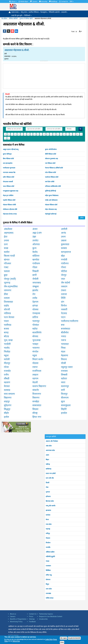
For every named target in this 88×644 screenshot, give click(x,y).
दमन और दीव (50, 478)
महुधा (6, 355)
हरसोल (64, 413)
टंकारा (64, 290)
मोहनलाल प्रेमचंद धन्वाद (10, 214)
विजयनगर (37, 394)
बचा (63, 325)
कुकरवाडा (65, 244)
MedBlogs (53, 1)
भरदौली (7, 344)
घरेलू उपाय (24, 12)
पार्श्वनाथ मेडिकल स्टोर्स (52, 177)
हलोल (6, 417)
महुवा (35, 355)
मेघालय (48, 538)
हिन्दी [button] (72, 1)
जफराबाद (37, 283)
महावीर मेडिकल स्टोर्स (9, 200)
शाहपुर (7, 401)
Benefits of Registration (18, 619)
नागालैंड (48, 547)
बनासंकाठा (66, 329)
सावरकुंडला (66, 405)
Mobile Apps (23, 1)
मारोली (7, 359)
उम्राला (64, 240)
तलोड (35, 298)
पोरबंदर (36, 325)
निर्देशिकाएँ (28, 15)
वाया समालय (9, 394)
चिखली (35, 271)
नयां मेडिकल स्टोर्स (50, 163)
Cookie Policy (49, 639)
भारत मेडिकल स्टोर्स (9, 186)
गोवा (47, 487)
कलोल (7, 252)
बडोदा (35, 329)
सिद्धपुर (7, 409)
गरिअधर (7, 263)
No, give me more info (74, 638)
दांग (63, 302)
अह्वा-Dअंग (37, 233)
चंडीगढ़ (48, 464)
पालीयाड (8, 325)
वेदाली (35, 382)
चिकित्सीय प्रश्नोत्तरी (55, 12)
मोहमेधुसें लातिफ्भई (51, 214)
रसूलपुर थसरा (67, 367)
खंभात (7, 260)
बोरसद (35, 336)
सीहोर (6, 413)
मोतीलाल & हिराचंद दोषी (10, 209)
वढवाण (7, 382)
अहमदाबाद (9, 233)
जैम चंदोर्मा (65, 283)
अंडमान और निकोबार (52, 441)
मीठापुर (7, 363)
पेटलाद (64, 313)
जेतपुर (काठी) (10, 279)
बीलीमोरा (65, 332)
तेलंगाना (48, 580)
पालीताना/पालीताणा (70, 321)
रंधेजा (6, 367)
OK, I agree (63, 638)
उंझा (34, 237)
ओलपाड (36, 244)
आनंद (63, 233)
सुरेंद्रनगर (8, 405)
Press (31, 616)
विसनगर (36, 398)
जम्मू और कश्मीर (51, 506)
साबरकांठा (37, 405)
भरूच (63, 340)
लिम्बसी (64, 375)
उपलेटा (35, 240)
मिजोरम (48, 543)
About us (13, 614)
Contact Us (64, 1)
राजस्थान (48, 566)
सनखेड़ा (36, 401)
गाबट (6, 267)
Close (62, 642)
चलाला (7, 271)
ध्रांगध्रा (35, 306)
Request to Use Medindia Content (51, 616)
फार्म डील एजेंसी (50, 182)
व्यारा (63, 382)
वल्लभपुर (65, 386)
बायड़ (6, 332)
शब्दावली (64, 12)
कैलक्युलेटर (44, 12)
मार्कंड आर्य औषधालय (51, 200)
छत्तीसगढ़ (49, 469)
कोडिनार (36, 256)
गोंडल (35, 267)
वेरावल (7, 386)
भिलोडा (7, 352)
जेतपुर (64, 275)
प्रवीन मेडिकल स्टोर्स (9, 177)
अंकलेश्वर (8, 229)
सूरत (63, 401)
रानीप (6, 375)
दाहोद (6, 306)
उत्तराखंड (48, 593)
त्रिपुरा (47, 584)
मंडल (63, 352)
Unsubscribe (43, 619)
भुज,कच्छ (36, 340)
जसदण (64, 286)
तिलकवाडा (8, 302)
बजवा (6, 329)
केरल (47, 520)
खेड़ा (63, 256)
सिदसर (35, 409)
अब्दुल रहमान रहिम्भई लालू (11, 149)
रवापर (35, 367)
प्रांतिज (35, 317)
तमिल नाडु (49, 575)
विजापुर (64, 394)
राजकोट (7, 371)
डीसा (6, 294)
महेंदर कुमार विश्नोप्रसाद (52, 195)
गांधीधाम (36, 263)
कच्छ (6, 248)
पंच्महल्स (36, 313)
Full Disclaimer (13, 635)
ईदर (6, 237)
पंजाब (47, 561)
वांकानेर (36, 390)
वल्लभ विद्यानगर (39, 386)
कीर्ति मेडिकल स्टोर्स (51, 154)
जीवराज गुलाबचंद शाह (51, 159)
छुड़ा (6, 275)
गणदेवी (64, 260)
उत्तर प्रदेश (49, 589)
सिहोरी (64, 409)
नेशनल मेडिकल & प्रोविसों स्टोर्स (54, 168)
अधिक (82, 218)
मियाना (64, 359)
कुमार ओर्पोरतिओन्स (51, 149)
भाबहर (35, 344)
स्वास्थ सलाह (16, 12)
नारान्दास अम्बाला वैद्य (9, 172)
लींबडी (7, 379)
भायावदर (65, 344)
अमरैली (64, 229)
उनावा (6, 240)
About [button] (13, 1)
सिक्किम (48, 570)
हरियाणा (48, 496)
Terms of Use (16, 641)
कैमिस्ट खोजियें (13, 18)
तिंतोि (63, 298)
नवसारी (64, 309)
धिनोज (64, 306)
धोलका (35, 309)
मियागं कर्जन (38, 359)
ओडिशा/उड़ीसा (50, 552)
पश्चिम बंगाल (50, 598)
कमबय (64, 248)
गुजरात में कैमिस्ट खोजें (26, 18)
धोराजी (7, 309)
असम (47, 455)
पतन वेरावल (9, 317)
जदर (63, 279)
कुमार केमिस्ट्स (7, 154)
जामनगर (8, 290)
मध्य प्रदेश (49, 524)
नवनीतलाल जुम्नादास (9, 168)
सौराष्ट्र (35, 413)
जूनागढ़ (7, 283)
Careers (34, 1)
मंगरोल (35, 352)
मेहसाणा (65, 355)
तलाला (7, 298)
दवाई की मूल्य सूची (17, 15)
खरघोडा (36, 260)
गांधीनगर (65, 263)
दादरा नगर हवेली (51, 473)
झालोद (35, 290)
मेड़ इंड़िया (4, 18)
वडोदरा (64, 379)
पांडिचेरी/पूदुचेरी (50, 557)
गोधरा (63, 267)
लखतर (35, 375)
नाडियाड (7, 313)
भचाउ (63, 336)
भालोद (7, 348)
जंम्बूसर (36, 286)
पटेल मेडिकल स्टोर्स (50, 172)
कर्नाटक (48, 515)
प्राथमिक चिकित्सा (34, 12)
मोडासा (35, 363)
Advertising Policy (16, 622)
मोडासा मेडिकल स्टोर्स (51, 205)
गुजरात (48, 492)
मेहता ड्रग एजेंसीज (8, 195)
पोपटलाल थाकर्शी (8, 182)
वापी (63, 390)
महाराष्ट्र (48, 529)
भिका (63, 348)
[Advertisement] (44, 75)
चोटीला (64, 271)
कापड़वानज (66, 252)
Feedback (32, 622)
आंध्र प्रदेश (49, 446)
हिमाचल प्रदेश (50, 501)
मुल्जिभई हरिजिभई (50, 191)
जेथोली (35, 279)
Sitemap (32, 619)
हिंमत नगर (37, 417)
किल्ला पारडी (9, 256)
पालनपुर (36, 321)
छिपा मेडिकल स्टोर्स (8, 159)
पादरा (6, 321)
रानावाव (64, 371)
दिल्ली (48, 483)
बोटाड (6, 336)
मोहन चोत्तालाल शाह (51, 209)
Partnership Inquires (46, 614)
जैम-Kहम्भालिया (11, 286)
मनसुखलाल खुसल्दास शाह (11, 191)
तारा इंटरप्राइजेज (8, 163)
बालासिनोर (37, 332)
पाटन (63, 317)
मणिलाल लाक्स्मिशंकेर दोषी (53, 186)
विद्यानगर (8, 398)
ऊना (6, 244)
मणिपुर (48, 533)
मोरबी (63, 363)
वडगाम (35, 379)
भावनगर (36, 348)
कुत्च (34, 248)
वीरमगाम (65, 398)
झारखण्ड (48, 510)
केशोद (35, 252)
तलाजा (64, 294)
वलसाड (7, 390)
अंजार (35, 229)
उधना (63, 237)
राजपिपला (37, 371)
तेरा (34, 294)
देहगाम (35, 302)
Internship (43, 1)
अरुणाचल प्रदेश (50, 450)
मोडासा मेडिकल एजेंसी (9, 205)
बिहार (47, 460)
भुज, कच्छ (8, 340)
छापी (35, 275)
